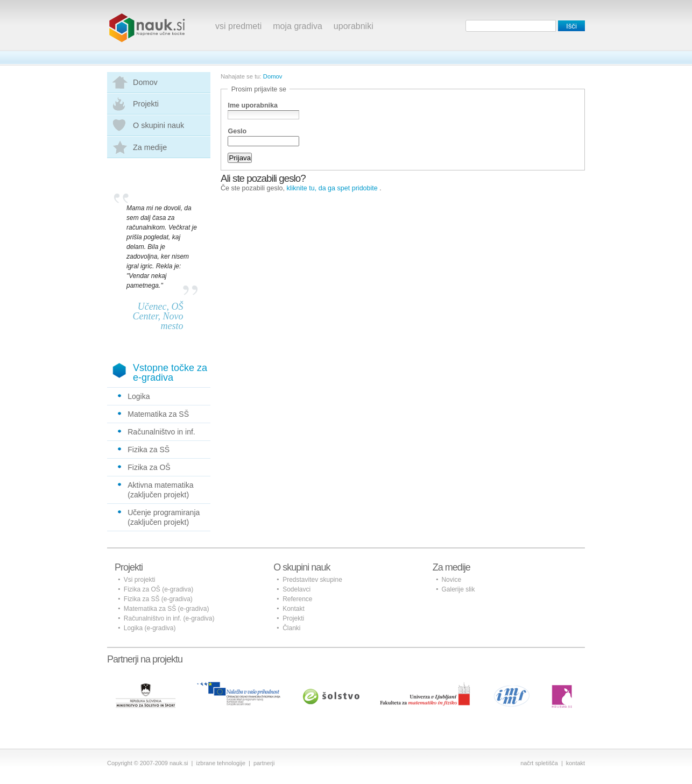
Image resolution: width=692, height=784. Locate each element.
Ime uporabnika (253, 105)
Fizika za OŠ (149, 467)
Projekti (146, 104)
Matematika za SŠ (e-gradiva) (167, 609)
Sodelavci (296, 589)
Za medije (150, 147)
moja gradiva (298, 26)
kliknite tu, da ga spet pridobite (332, 188)
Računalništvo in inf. (161, 432)
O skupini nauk (158, 125)
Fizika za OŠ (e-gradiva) (158, 589)
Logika (139, 396)
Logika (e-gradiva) (150, 628)
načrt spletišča (539, 763)
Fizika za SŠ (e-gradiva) (158, 599)
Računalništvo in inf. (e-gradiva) (169, 618)
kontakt (576, 763)
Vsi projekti (140, 580)
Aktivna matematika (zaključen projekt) (160, 490)
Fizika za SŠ (149, 450)
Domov (145, 82)
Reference (297, 599)
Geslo (237, 131)
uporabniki (354, 26)
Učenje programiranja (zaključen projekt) (164, 517)
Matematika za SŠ (158, 414)
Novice (451, 580)
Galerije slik (458, 589)
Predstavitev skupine (312, 580)
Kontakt (294, 609)
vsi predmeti (238, 26)
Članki (291, 628)
